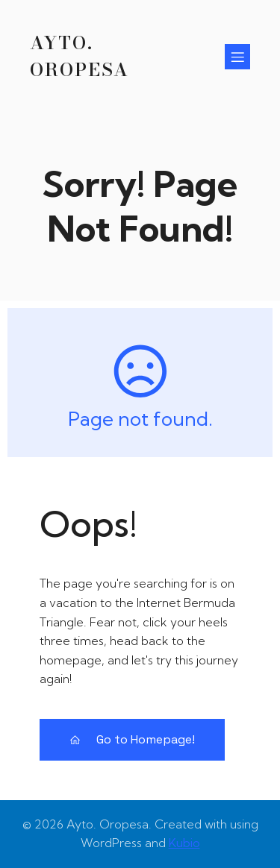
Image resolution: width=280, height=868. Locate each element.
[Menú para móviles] (237, 57)
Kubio (184, 843)
